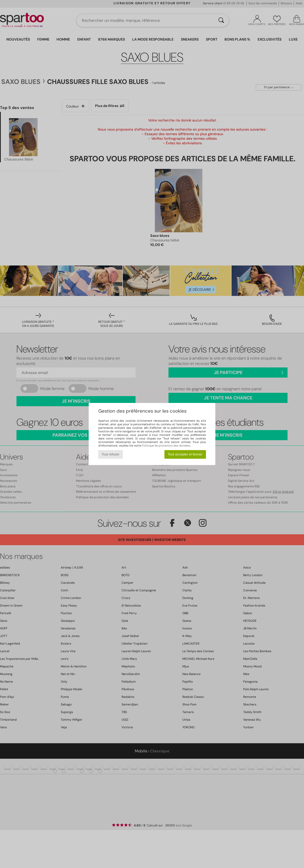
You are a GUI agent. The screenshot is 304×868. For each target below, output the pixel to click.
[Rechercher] (221, 21)
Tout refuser (110, 454)
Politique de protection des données (166, 446)
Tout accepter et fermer (185, 454)
